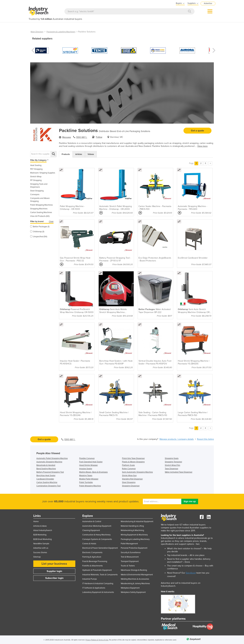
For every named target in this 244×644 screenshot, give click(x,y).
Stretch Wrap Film (172, 465)
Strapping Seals (172, 458)
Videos (91, 154)
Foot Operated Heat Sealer (91, 462)
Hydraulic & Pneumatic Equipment (97, 570)
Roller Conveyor (129, 469)
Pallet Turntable (86, 482)
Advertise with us (41, 548)
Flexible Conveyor (87, 458)
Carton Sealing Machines (41, 212)
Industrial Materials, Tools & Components (100, 575)
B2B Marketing (40, 535)
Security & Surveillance (131, 553)
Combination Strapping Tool (48, 486)
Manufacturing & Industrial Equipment (137, 521)
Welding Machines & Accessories (135, 579)
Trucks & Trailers (128, 566)
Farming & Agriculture (92, 557)
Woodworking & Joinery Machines (135, 584)
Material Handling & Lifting (132, 526)
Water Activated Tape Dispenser (179, 472)
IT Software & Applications (94, 588)
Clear (51, 221)
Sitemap (37, 557)
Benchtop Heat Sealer (46, 476)
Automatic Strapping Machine (49, 462)
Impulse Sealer (86, 469)
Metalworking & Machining (132, 530)
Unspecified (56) (39, 237)
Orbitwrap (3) (37, 232)
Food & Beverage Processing (95, 561)
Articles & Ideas (40, 526)
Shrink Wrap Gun (129, 476)
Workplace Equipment (130, 588)
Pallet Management (129, 544)
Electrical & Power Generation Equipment (100, 548)
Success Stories (40, 553)
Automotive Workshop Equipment (97, 526)
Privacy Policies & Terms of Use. (97, 640)
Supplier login (54, 571)
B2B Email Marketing (42, 539)
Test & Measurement (130, 557)
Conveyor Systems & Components (97, 539)
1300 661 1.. (82, 137)
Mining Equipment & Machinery (134, 535)
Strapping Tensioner (173, 462)
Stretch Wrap (36, 177)
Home (36, 521)
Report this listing (205, 439)
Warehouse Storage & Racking (134, 570)
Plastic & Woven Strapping (133, 462)
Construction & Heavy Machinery (96, 535)
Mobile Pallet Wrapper (89, 479)
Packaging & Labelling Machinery (61, 32)
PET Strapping (36, 169)
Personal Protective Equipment (134, 548)
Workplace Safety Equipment (133, 592)
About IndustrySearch (43, 530)
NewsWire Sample (41, 544)
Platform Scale (128, 465)
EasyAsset (191, 573)
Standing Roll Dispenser (132, 479)
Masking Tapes (86, 476)
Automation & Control (92, 521)
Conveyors (35, 195)
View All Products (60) (40, 216)
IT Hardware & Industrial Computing (98, 584)
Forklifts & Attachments (93, 566)
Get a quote (197, 131)
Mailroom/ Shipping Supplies (43, 173)
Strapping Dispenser (131, 486)
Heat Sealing (36, 165)
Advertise (208, 3)
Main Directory (37, 32)
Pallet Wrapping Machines (41, 205)
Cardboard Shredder (45, 479)
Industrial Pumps (90, 579)
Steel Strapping (37, 191)
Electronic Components (92, 553)
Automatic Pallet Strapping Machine (52, 458)
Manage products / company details (177, 439)
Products (66, 154)
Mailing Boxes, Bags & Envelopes (93, 472)
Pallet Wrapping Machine (90, 486)
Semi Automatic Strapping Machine (137, 472)
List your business (54, 564)
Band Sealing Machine (46, 469)
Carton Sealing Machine (47, 482)
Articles (79, 154)
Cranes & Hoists (89, 544)
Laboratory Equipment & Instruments (98, 592)
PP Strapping (36, 180)
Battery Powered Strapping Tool (50, 472)
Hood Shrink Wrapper (88, 465)
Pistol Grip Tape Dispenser (133, 458)
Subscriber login (54, 578)
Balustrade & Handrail (46, 465)
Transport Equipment (130, 561)
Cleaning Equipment (91, 530)
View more (202, 146)
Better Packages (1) (40, 227)
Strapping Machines (39, 209)
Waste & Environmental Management (137, 575)
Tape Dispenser (171, 469)
